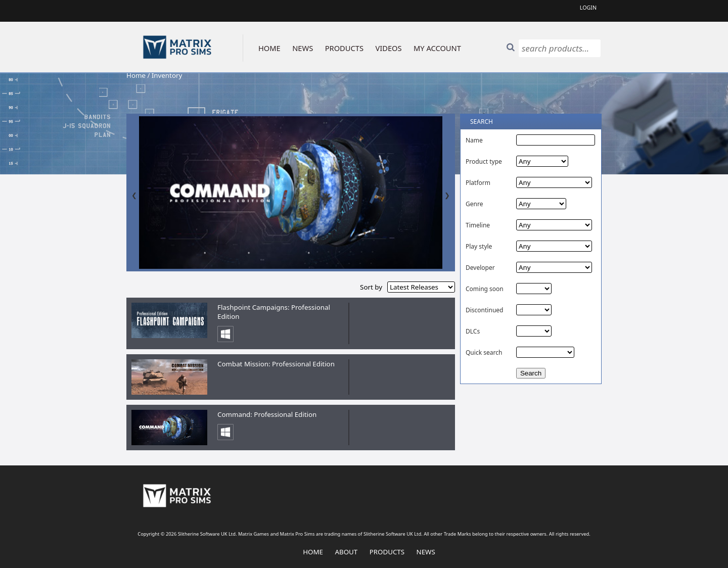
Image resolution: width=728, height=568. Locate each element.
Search (531, 373)
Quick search (484, 352)
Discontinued (484, 310)
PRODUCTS (344, 48)
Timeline (478, 225)
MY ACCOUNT (437, 48)
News (426, 552)
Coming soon (485, 289)
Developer (480, 268)
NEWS (303, 48)
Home (136, 75)
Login (588, 8)
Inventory (167, 75)
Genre (474, 204)
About (346, 552)
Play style (479, 246)
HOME (269, 48)
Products (387, 552)
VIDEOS (388, 48)
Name (474, 140)
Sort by (371, 287)
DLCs (473, 331)
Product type (484, 161)
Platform (478, 183)
